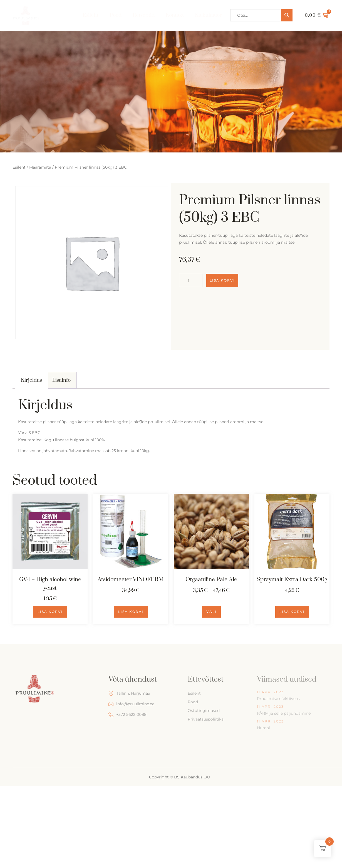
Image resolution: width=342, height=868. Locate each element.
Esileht (91, 15)
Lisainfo (61, 380)
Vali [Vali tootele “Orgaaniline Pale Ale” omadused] (211, 612)
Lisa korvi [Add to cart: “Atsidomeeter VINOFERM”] (131, 612)
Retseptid (144, 15)
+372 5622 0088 (127, 715)
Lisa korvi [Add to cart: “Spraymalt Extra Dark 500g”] (292, 612)
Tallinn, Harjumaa (129, 693)
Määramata (40, 167)
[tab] (32, 380)
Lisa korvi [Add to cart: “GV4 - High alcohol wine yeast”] (50, 612)
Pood (117, 15)
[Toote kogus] (191, 280)
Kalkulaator (209, 15)
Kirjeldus (31, 380)
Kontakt (175, 15)
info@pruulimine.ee (131, 704)
